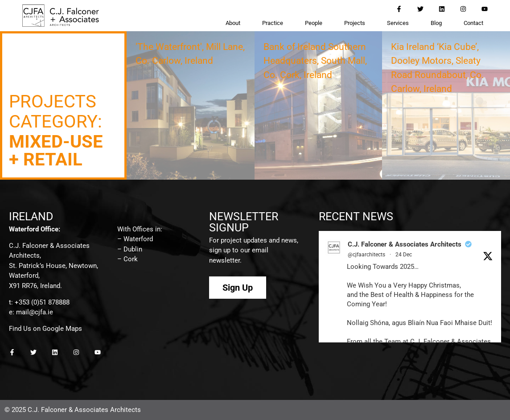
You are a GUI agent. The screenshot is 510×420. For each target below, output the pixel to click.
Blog (436, 23)
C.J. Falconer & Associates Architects (405, 244)
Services (398, 23)
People (314, 23)
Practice (273, 23)
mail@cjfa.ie (35, 312)
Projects (355, 23)
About (233, 23)
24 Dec (404, 255)
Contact (473, 23)
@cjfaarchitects (366, 255)
